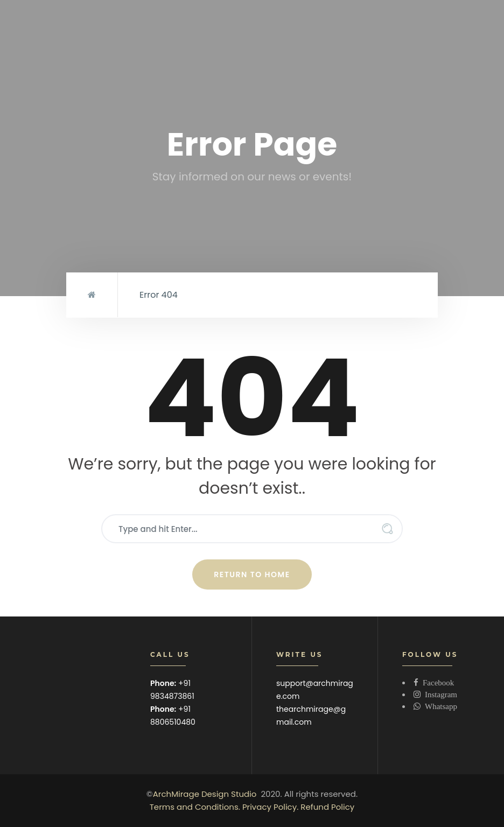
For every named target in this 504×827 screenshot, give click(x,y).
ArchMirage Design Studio (205, 794)
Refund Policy (327, 807)
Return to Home (252, 574)
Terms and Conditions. (195, 807)
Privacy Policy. (270, 807)
